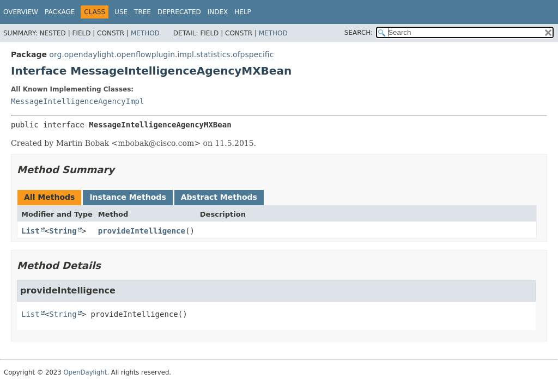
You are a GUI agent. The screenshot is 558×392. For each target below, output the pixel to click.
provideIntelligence (142, 231)
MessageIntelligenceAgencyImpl (77, 101)
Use (121, 12)
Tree (142, 12)
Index (218, 12)
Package (60, 12)
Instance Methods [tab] (128, 197)
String (63, 231)
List (31, 231)
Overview (21, 12)
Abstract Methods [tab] (219, 197)
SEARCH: (359, 33)
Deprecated (179, 12)
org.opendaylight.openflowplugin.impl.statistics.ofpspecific (161, 54)
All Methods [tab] (49, 197)
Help (243, 12)
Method (145, 33)
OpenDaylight (85, 372)
